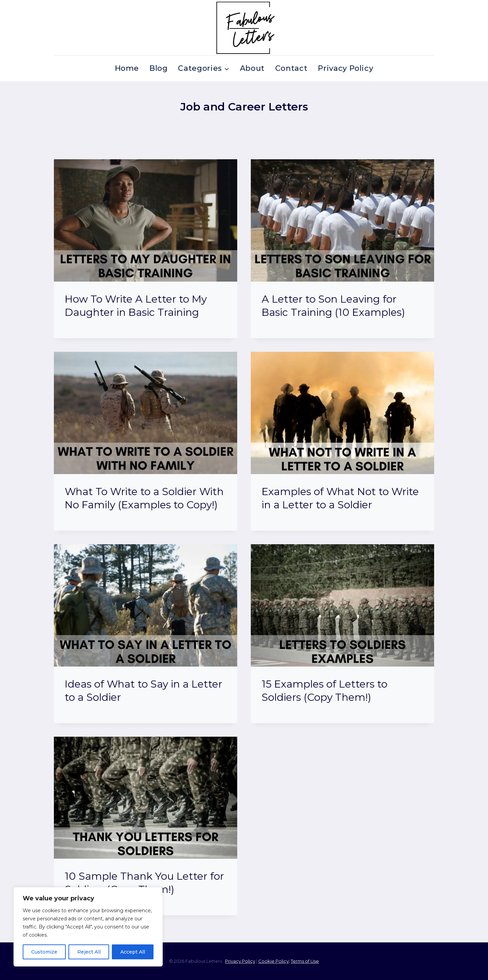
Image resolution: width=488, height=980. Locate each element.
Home (127, 68)
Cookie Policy (273, 961)
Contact (291, 68)
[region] (88, 927)
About (252, 68)
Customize (44, 952)
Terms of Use (305, 961)
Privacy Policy (345, 68)
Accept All (133, 952)
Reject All (89, 952)
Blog (159, 68)
